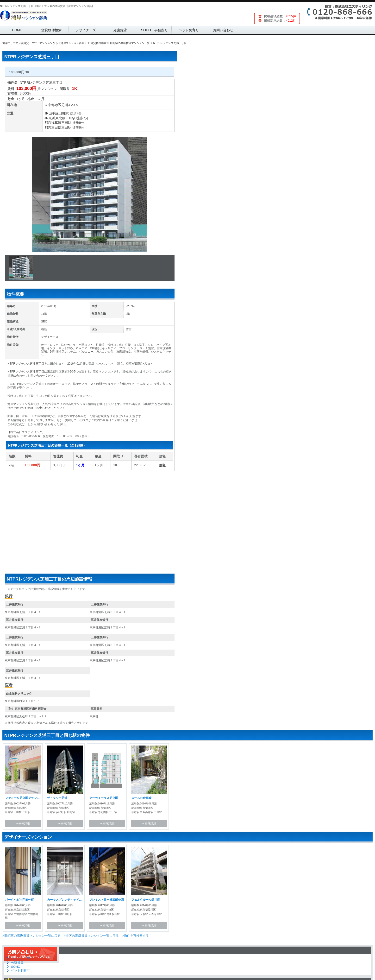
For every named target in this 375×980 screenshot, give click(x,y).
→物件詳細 (23, 823)
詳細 (163, 465)
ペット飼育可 (189, 30)
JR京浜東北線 (55, 118)
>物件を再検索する (135, 936)
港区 (58, 105)
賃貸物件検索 (51, 30)
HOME (17, 30)
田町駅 (64, 113)
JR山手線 (52, 113)
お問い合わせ (223, 30)
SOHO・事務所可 (154, 30)
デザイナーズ (86, 30)
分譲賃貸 (120, 30)
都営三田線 (53, 127)
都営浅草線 (53, 123)
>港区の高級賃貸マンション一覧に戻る (91, 936)
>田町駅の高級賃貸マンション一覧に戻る (31, 936)
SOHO (16, 967)
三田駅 (66, 123)
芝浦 (65, 105)
